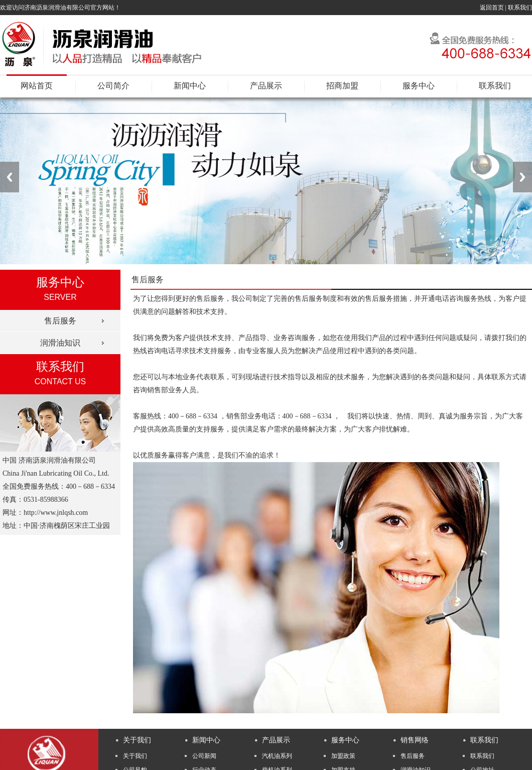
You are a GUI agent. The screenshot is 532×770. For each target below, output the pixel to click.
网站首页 (37, 86)
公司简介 (113, 86)
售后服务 (60, 321)
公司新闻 (204, 756)
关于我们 (135, 756)
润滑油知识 (60, 343)
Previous (10, 177)
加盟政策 (343, 756)
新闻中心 (190, 86)
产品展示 (266, 86)
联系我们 (520, 8)
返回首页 (492, 8)
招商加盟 (342, 86)
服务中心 (419, 86)
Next (522, 177)
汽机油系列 (277, 756)
